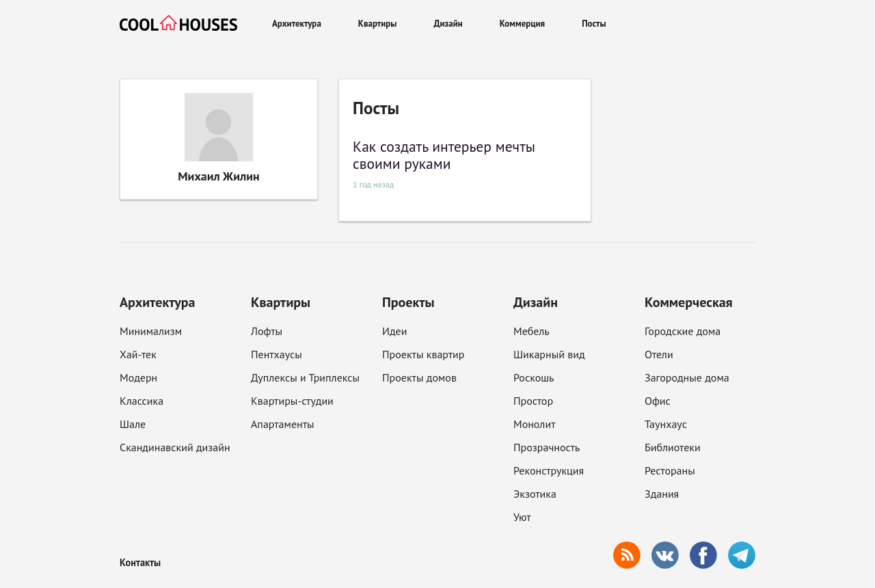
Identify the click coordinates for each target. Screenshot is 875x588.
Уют (522, 517)
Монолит (535, 424)
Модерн (138, 377)
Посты (594, 24)
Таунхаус (666, 424)
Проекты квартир (423, 354)
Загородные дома (687, 377)
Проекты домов (419, 377)
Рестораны (670, 470)
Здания (662, 494)
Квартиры (378, 24)
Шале (133, 424)
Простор (533, 401)
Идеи (394, 331)
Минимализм (151, 331)
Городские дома (683, 331)
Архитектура (297, 24)
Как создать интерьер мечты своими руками (444, 155)
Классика (142, 401)
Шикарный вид (549, 354)
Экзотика (535, 494)
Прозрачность (547, 447)
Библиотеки (673, 447)
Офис (658, 401)
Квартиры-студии (292, 401)
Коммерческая (689, 302)
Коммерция (522, 24)
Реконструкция (549, 470)
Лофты (267, 331)
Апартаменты (283, 424)
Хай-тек (138, 354)
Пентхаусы (277, 354)
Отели (659, 354)
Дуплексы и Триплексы (305, 377)
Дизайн (448, 24)
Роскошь (534, 377)
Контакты (140, 562)
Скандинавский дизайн (175, 447)
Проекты (408, 302)
